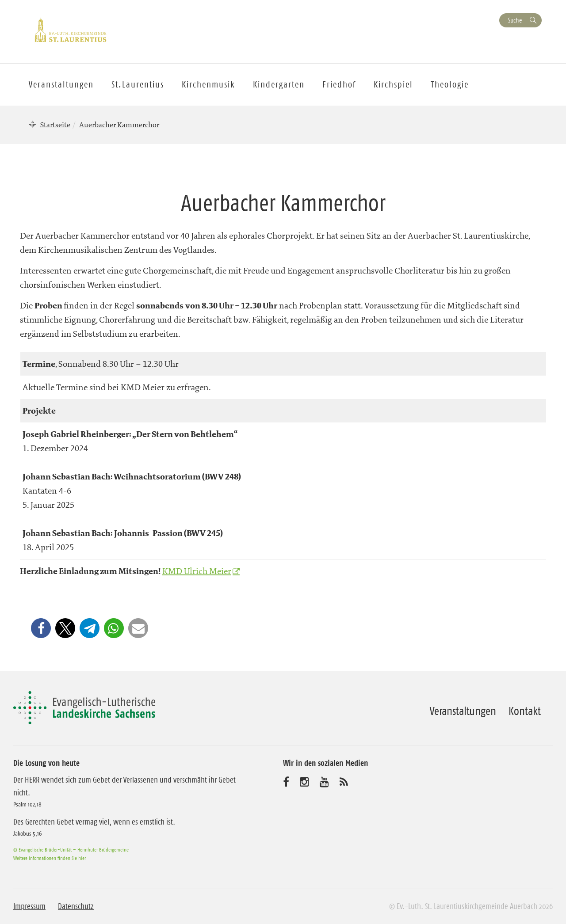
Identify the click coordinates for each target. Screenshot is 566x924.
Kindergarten (279, 84)
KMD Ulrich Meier (197, 571)
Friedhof (339, 84)
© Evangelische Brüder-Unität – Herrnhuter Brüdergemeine (71, 850)
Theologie (450, 84)
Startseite (55, 125)
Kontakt (525, 711)
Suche (515, 20)
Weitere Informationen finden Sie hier (50, 858)
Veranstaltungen (463, 711)
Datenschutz (76, 906)
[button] (41, 628)
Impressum (29, 906)
